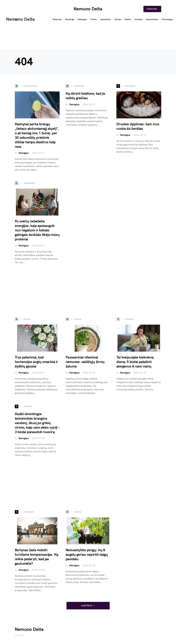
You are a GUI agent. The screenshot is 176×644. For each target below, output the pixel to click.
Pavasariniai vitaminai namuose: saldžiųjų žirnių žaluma (85, 362)
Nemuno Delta (88, 9)
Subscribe (152, 9)
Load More (87, 606)
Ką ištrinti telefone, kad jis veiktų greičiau (85, 96)
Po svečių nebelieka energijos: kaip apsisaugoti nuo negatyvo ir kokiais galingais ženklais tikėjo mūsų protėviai (37, 230)
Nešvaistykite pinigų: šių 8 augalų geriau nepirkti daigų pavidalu (87, 555)
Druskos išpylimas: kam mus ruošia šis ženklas (138, 126)
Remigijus (24, 153)
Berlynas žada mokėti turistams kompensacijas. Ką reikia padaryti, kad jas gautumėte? (37, 557)
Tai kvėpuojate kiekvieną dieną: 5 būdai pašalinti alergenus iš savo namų (135, 362)
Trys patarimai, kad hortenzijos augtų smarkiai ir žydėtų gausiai (36, 362)
